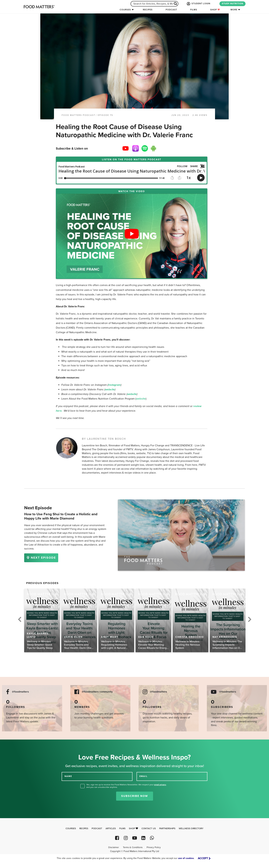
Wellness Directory (191, 829)
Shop (215, 10)
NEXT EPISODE (41, 558)
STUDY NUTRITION (232, 4)
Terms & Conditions (133, 847)
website (141, 399)
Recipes (148, 10)
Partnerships (167, 829)
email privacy (160, 785)
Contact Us (149, 829)
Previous (19, 619)
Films (194, 10)
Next (250, 619)
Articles (111, 829)
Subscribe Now (135, 796)
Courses (125, 10)
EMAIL (144, 776)
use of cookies (186, 858)
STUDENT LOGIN (198, 4)
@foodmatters (20, 692)
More (234, 10)
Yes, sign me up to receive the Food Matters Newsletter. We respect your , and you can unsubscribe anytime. (126, 786)
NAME (68, 776)
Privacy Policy (154, 847)
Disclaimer (114, 847)
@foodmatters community (97, 692)
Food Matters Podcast (78, 115)
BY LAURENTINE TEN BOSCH (104, 439)
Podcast (171, 10)
